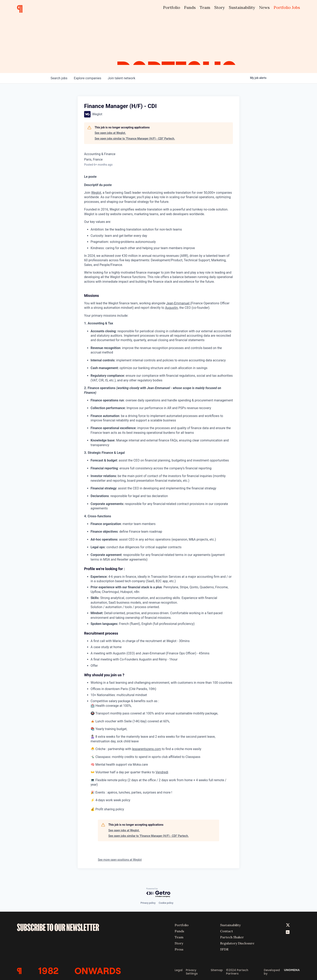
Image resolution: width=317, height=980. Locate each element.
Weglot (96, 193)
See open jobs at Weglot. (110, 133)
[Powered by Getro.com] (158, 893)
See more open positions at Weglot (120, 860)
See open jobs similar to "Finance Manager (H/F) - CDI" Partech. (135, 139)
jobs (59, 78)
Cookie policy (166, 903)
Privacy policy (148, 903)
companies (87, 78)
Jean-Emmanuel (178, 303)
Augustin (171, 308)
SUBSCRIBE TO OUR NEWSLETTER (58, 927)
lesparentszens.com (147, 749)
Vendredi (162, 772)
